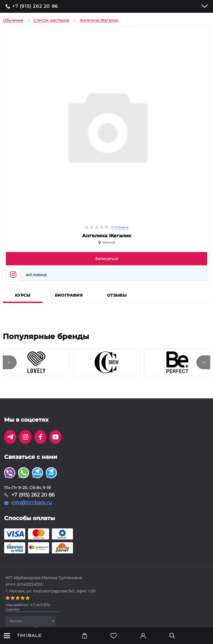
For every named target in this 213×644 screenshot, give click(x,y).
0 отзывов (120, 227)
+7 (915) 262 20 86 (35, 6)
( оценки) (28, 607)
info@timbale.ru (32, 503)
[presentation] (10, 362)
